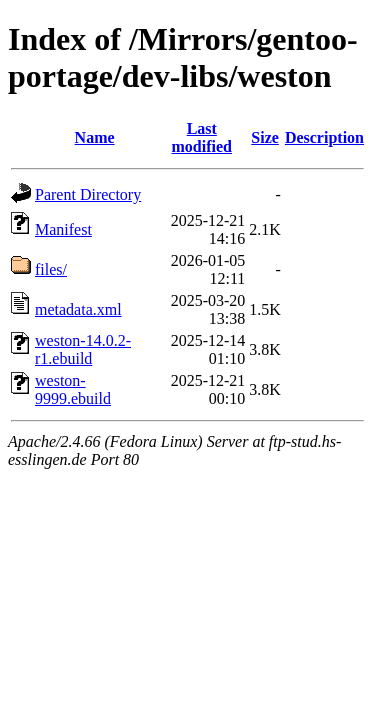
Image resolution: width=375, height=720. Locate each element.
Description (324, 137)
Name (95, 137)
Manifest (63, 229)
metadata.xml (78, 309)
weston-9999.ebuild (73, 389)
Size (265, 137)
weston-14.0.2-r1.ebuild (83, 349)
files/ (51, 269)
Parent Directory (88, 194)
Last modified (202, 137)
